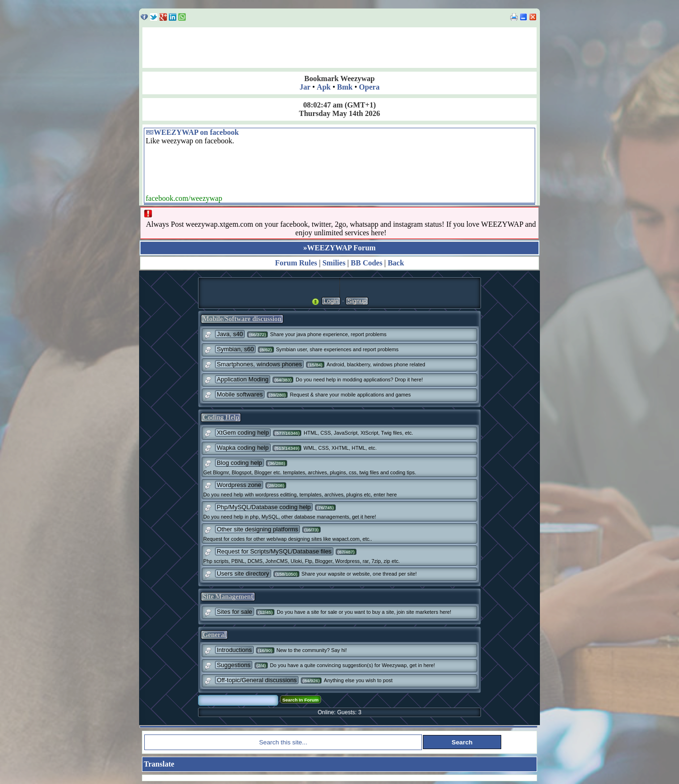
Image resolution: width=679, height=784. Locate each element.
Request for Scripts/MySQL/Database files (274, 551)
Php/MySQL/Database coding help (264, 507)
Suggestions (234, 665)
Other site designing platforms (258, 529)
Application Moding (243, 379)
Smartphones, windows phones (260, 364)
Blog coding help (240, 463)
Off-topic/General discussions (257, 680)
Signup (357, 301)
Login (331, 301)
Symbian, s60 (236, 349)
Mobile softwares (240, 394)
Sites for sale (235, 612)
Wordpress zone (239, 485)
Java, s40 (230, 334)
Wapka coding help (243, 448)
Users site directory (243, 574)
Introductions (234, 650)
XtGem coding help (243, 433)
